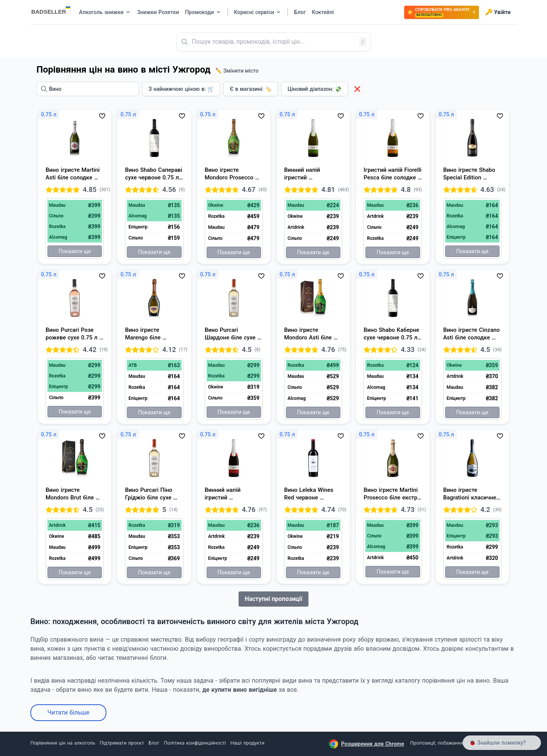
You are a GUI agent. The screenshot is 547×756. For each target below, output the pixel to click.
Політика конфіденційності (195, 743)
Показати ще (75, 251)
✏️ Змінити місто (237, 71)
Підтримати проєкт (122, 743)
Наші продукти (247, 743)
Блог (154, 743)
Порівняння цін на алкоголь (63, 743)
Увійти (498, 12)
